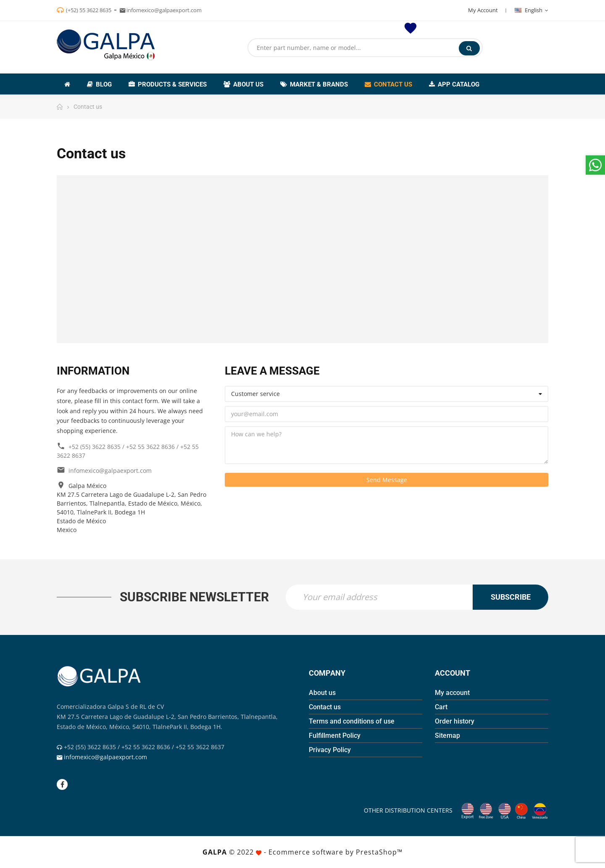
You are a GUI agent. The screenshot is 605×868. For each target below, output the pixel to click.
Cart (441, 707)
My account (452, 693)
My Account (483, 10)
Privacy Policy (330, 750)
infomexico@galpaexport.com (110, 471)
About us (322, 693)
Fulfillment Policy (335, 736)
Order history (455, 721)
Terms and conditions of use (352, 721)
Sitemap (447, 736)
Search (469, 48)
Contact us (325, 707)
